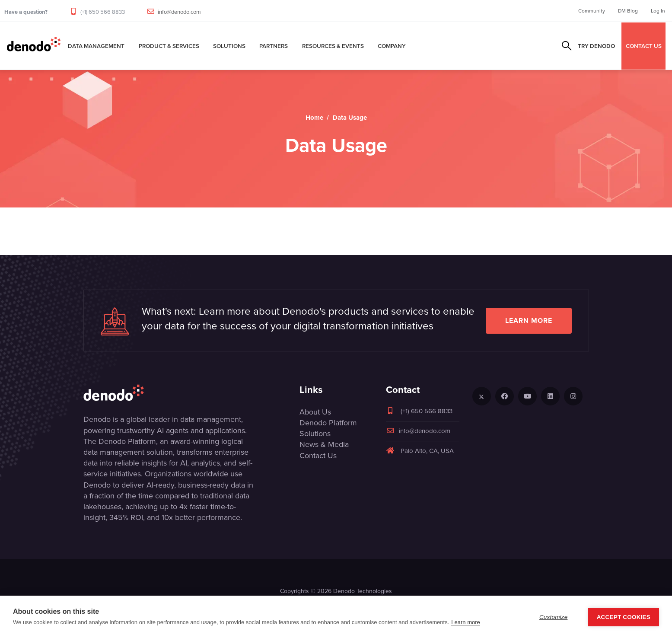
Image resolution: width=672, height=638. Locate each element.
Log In (658, 11)
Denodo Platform (328, 423)
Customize (554, 617)
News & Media (324, 444)
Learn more (529, 321)
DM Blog (628, 11)
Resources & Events (333, 46)
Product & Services (169, 46)
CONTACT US (644, 46)
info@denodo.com (179, 12)
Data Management (96, 46)
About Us (315, 412)
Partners (274, 46)
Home (314, 118)
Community (592, 11)
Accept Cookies (624, 617)
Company (392, 46)
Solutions (229, 46)
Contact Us (318, 456)
